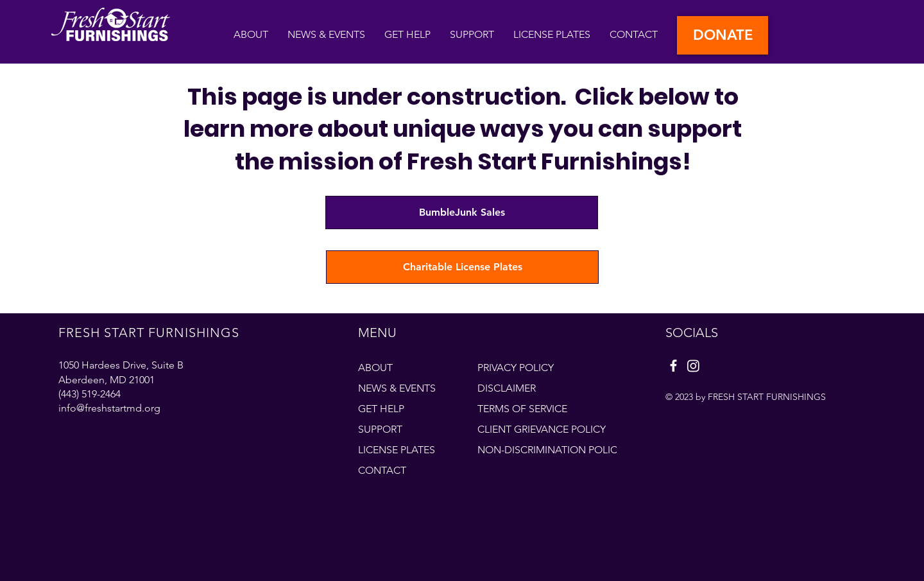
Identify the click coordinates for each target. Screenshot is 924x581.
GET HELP (381, 409)
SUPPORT (380, 429)
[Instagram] (693, 366)
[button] (407, 34)
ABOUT (375, 368)
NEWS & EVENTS (397, 388)
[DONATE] (723, 35)
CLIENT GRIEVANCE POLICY (542, 429)
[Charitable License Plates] (462, 267)
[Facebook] (673, 366)
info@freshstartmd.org (109, 408)
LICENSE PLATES (397, 450)
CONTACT (382, 470)
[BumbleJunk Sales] (462, 212)
